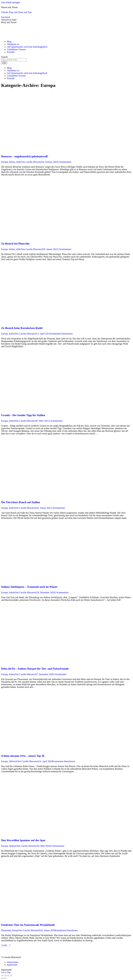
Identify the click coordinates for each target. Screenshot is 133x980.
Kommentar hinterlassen (61, 334)
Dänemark (6, 930)
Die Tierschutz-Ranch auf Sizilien (21, 502)
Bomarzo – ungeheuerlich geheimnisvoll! (25, 156)
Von (32, 162)
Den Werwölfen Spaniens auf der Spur (23, 840)
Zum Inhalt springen (11, 2)
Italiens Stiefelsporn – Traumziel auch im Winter (29, 587)
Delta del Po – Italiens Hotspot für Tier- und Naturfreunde (35, 669)
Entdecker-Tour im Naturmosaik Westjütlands (28, 925)
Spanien (13, 846)
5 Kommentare (64, 162)
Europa (4, 162)
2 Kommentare (64, 249)
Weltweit (13, 761)
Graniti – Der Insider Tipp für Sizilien (23, 415)
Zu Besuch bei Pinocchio (15, 244)
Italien (12, 162)
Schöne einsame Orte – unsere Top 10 (23, 756)
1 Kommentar (60, 674)
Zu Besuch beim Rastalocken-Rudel (22, 328)
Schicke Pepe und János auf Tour (16, 12)
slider (19, 162)
